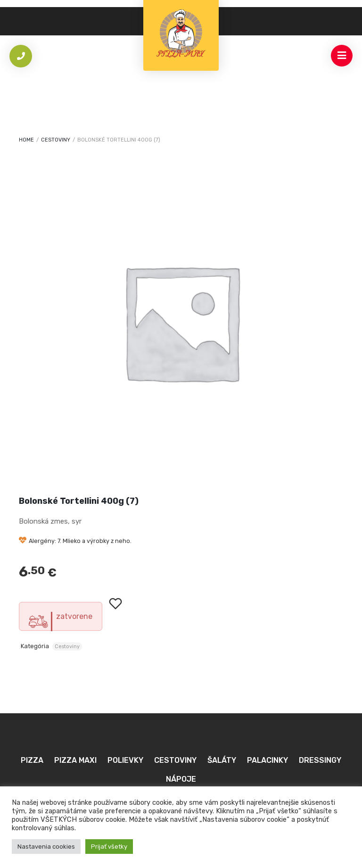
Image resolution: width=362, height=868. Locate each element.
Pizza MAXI (75, 760)
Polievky (125, 760)
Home (26, 140)
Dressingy (320, 760)
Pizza (32, 760)
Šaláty (222, 760)
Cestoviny (56, 140)
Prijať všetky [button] (109, 847)
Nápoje (181, 779)
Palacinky (267, 760)
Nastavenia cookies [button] (46, 847)
